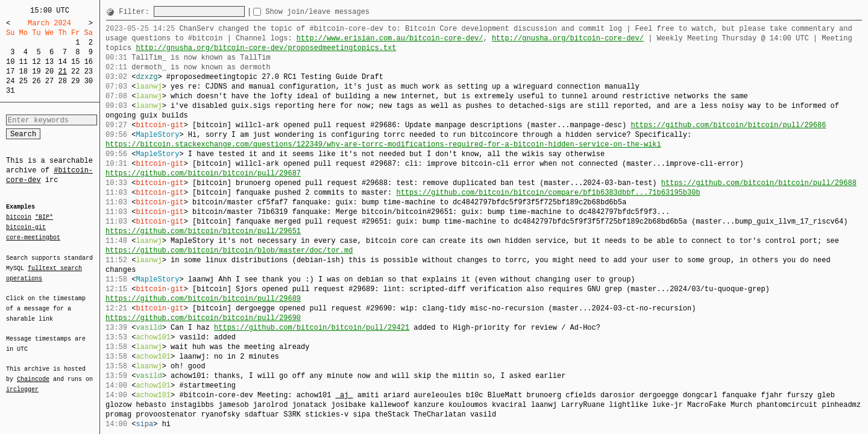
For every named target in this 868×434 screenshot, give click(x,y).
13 (49, 62)
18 (24, 71)
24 (10, 81)
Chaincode (33, 372)
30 (89, 81)
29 (75, 81)
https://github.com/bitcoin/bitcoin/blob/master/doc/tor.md (229, 250)
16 (89, 62)
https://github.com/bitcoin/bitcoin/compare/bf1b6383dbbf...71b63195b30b (548, 193)
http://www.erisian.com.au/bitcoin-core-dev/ (390, 38)
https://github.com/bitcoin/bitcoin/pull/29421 (312, 328)
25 (24, 81)
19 (36, 71)
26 (36, 81)
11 (24, 62)
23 (89, 71)
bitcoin (19, 218)
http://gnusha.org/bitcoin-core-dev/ (568, 38)
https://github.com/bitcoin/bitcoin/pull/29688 (759, 183)
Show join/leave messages (339, 12)
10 (10, 62)
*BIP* (44, 218)
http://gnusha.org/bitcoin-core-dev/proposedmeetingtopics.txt (266, 48)
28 (62, 81)
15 (75, 62)
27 (49, 81)
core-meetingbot (33, 237)
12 (36, 62)
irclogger (22, 382)
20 (49, 71)
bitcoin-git (26, 227)
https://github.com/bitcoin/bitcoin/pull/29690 (203, 318)
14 (62, 62)
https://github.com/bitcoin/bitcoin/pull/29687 (203, 173)
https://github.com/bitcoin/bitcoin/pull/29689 (203, 299)
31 (10, 91)
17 (10, 71)
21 (62, 71)
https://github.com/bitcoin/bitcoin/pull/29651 (203, 231)
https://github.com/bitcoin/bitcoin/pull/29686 (728, 125)
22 (75, 71)
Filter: (136, 12)
